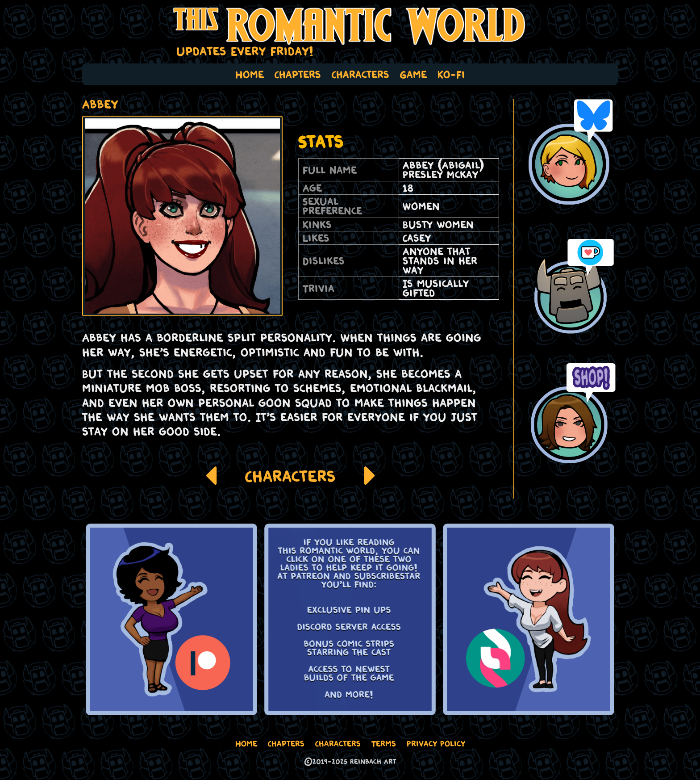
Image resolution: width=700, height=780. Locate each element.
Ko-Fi (451, 74)
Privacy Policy (436, 743)
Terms (384, 743)
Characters (360, 74)
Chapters (298, 74)
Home (250, 74)
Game (413, 74)
